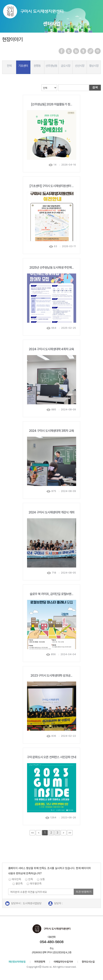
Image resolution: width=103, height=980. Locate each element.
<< (32, 833)
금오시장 (66, 66)
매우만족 (16, 879)
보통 (42, 879)
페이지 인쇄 (98, 51)
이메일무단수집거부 (63, 962)
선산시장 (80, 66)
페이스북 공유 (62, 51)
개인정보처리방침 (17, 962)
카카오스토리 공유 (83, 51)
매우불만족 (36, 884)
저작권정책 (40, 962)
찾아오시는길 (88, 962)
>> (70, 833)
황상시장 (94, 66)
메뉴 (97, 8)
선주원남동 (51, 66)
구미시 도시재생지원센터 (37, 12)
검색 (95, 87)
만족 (31, 879)
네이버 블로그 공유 (76, 51)
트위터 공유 (69, 51)
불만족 (19, 884)
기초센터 (23, 66)
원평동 (37, 66)
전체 (9, 66)
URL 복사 (91, 51)
